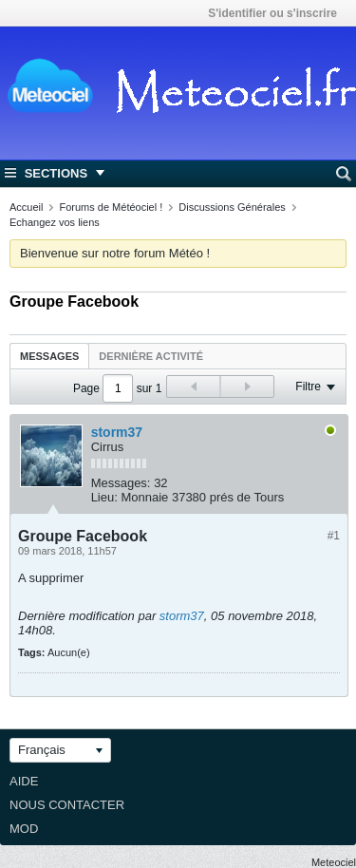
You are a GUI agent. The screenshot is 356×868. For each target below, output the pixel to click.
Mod (24, 829)
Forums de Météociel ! (111, 207)
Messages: (121, 483)
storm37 (117, 432)
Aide (24, 781)
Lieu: (104, 497)
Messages (49, 356)
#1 (334, 536)
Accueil (26, 207)
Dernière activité (151, 356)
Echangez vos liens (55, 222)
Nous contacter (67, 805)
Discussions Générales (232, 207)
